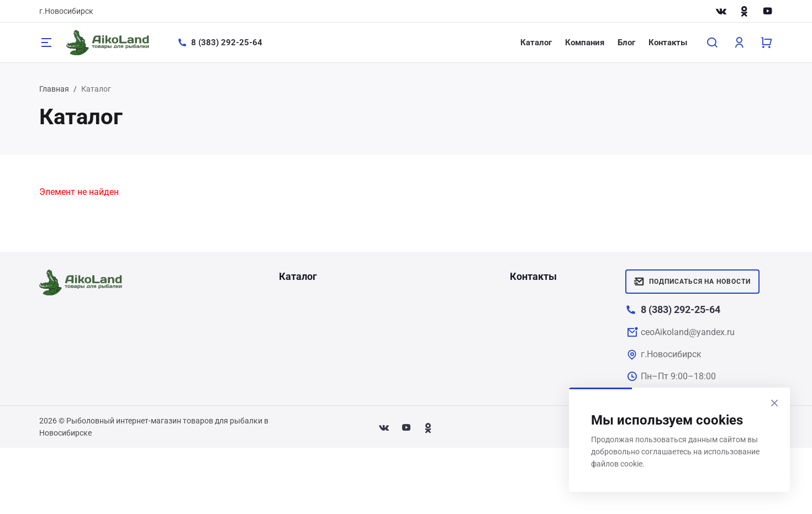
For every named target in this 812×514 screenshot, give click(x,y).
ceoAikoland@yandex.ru (688, 332)
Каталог (536, 43)
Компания (585, 43)
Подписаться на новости (692, 282)
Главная (54, 89)
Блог (626, 43)
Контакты (668, 43)
